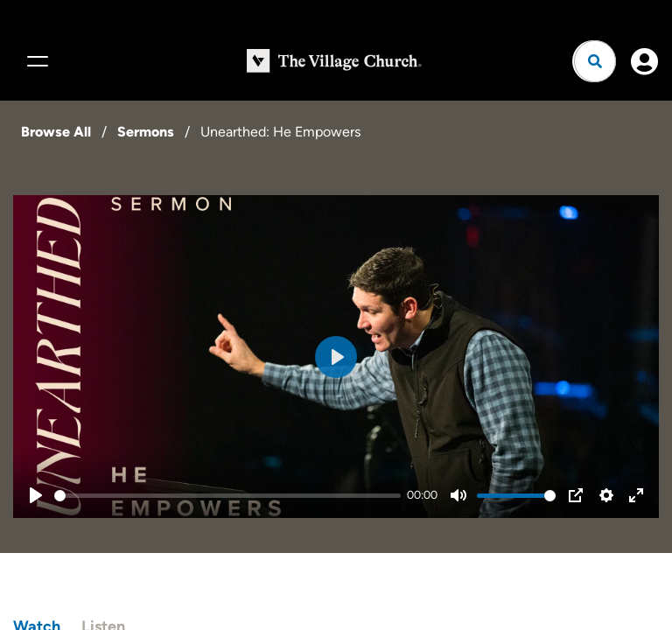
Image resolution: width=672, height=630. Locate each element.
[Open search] (595, 61)
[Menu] (35, 61)
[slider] (227, 496)
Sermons (146, 132)
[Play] (36, 495)
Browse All (56, 132)
